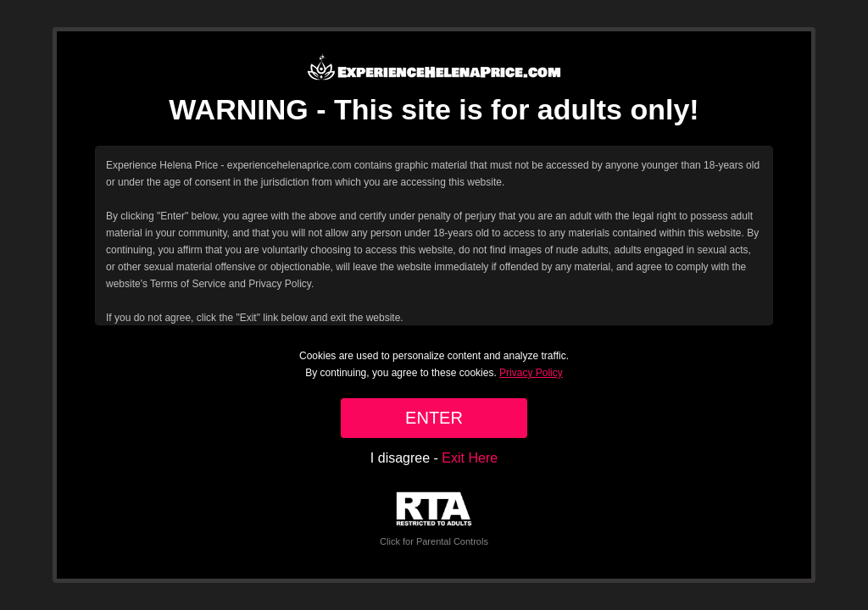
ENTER (434, 418)
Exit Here (470, 458)
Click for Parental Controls (434, 519)
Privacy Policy (531, 373)
